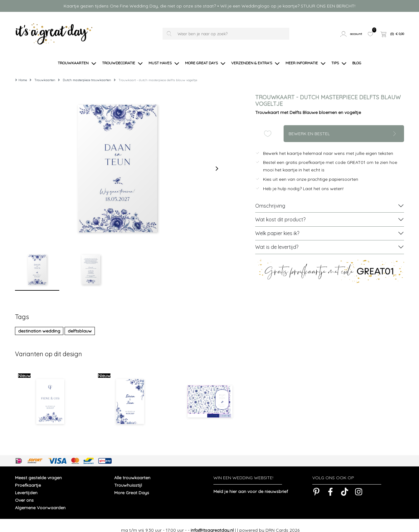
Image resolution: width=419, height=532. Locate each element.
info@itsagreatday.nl (212, 521)
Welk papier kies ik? (277, 224)
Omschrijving (270, 196)
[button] (352, 34)
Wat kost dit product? (280, 210)
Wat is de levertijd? (277, 238)
